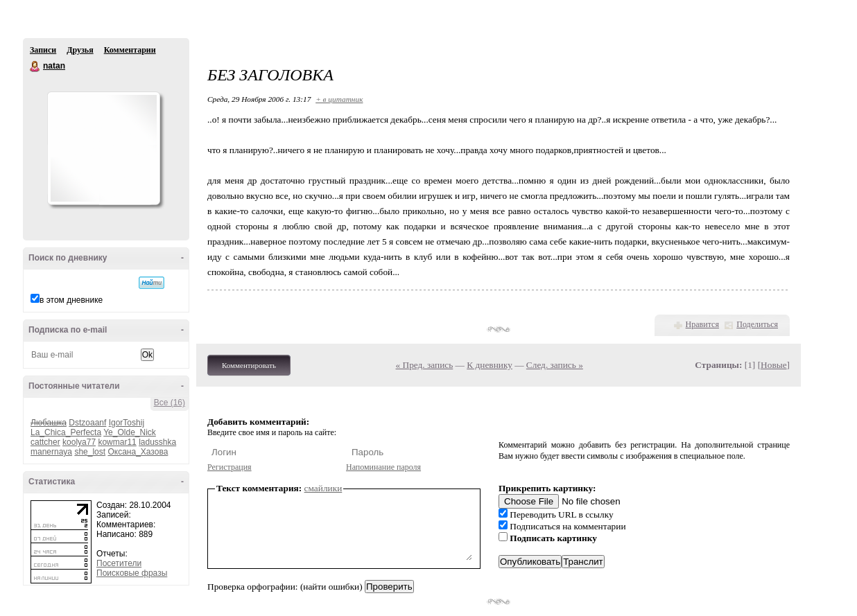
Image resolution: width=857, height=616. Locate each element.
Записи (43, 50)
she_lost (90, 452)
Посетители (119, 563)
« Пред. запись (425, 365)
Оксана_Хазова (138, 452)
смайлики (323, 488)
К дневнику (490, 365)
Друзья (80, 50)
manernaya (51, 452)
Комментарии (130, 50)
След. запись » (555, 365)
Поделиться (757, 324)
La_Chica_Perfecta (66, 432)
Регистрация (230, 467)
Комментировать (249, 365)
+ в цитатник (339, 99)
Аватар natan (103, 148)
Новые (773, 365)
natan (35, 67)
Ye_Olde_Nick (130, 432)
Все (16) (170, 403)
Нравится (702, 324)
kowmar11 (117, 442)
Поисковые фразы (132, 573)
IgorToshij (127, 423)
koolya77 (79, 442)
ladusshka (157, 442)
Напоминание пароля (383, 467)
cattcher (45, 442)
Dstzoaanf (87, 423)
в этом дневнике (71, 300)
